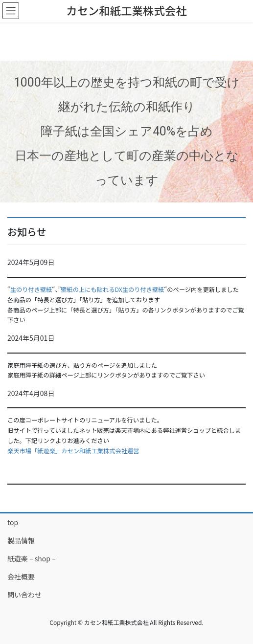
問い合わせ (24, 595)
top (13, 522)
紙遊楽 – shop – (32, 558)
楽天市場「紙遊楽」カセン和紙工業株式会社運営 (73, 451)
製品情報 (21, 540)
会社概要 (21, 577)
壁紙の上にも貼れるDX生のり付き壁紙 (112, 289)
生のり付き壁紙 (31, 289)
